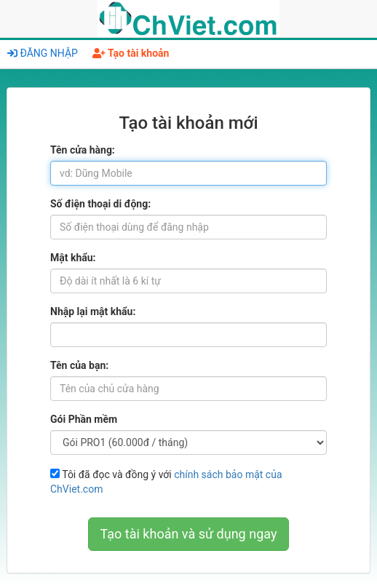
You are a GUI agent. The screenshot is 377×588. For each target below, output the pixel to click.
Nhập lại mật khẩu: (93, 311)
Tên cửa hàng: (83, 150)
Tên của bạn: (79, 365)
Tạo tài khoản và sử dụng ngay (189, 534)
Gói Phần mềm (84, 419)
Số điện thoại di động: (100, 204)
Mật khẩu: (73, 258)
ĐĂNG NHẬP (43, 53)
